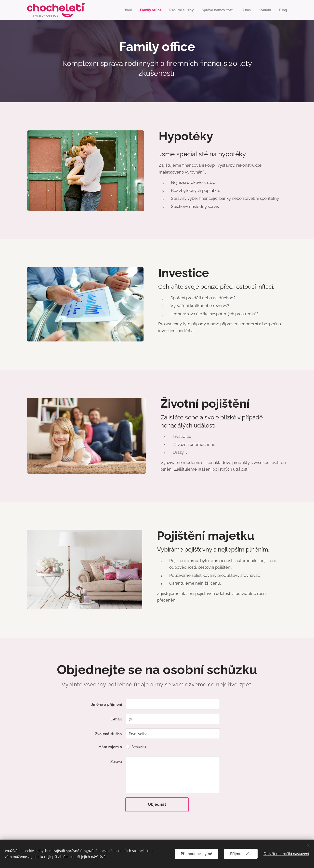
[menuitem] (116, 10)
